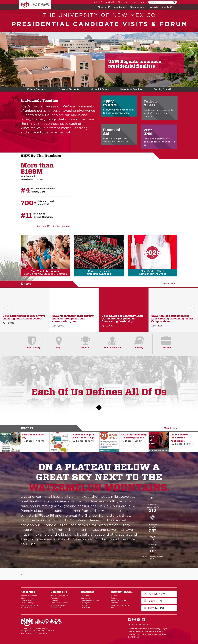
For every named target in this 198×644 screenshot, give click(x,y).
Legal (164, 629)
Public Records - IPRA (120, 605)
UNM (153, 601)
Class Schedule (27, 598)
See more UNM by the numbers (53, 226)
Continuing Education (90, 600)
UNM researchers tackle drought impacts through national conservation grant (73, 319)
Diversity (54, 600)
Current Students (69, 89)
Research (153, 7)
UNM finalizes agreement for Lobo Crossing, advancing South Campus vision (172, 319)
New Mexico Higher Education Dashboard (148, 634)
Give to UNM (169, 7)
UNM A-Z (98, 2)
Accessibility (154, 629)
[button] (7, 46)
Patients (114, 603)
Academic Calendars (29, 596)
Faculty (114, 598)
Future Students (37, 89)
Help (133, 2)
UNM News (86, 608)
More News (170, 284)
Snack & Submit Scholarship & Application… (179, 438)
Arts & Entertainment (59, 596)
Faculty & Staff (162, 89)
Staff (113, 608)
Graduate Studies (28, 608)
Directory (122, 2)
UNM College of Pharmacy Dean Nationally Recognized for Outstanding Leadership (122, 319)
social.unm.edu (143, 624)
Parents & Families (119, 600)
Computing (86, 598)
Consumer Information (153, 631)
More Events (171, 428)
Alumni (114, 596)
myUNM (110, 2)
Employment (86, 603)
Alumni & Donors (100, 89)
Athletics (54, 598)
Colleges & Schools (28, 600)
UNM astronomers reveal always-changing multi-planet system (24, 317)
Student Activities (58, 605)
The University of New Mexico (35, 5)
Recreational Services (60, 603)
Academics (120, 7)
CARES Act (133, 637)
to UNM (155, 608)
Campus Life (137, 7)
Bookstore (85, 596)
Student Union (57, 608)
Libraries (84, 605)
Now (154, 594)
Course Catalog (27, 603)
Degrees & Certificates (30, 605)
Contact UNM (134, 631)
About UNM (104, 7)
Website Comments (137, 629)
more (143, 2)
